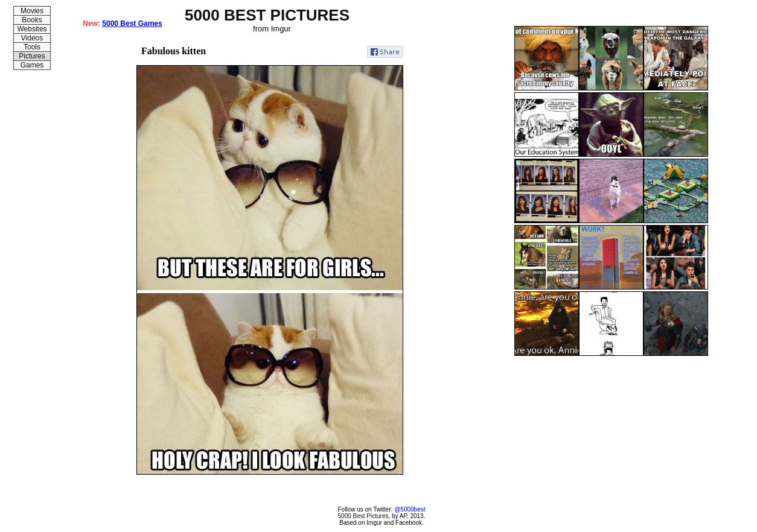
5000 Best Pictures (363, 516)
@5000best (410, 509)
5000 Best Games (132, 24)
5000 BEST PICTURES (267, 15)
